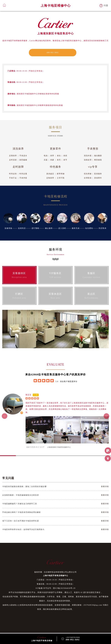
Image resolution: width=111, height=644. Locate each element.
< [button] (5, 416)
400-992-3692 (53, 53)
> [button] (106, 416)
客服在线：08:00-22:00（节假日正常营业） (55, 584)
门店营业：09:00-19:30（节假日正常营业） (55, 580)
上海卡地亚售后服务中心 (71, 41)
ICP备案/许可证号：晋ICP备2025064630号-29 (55, 588)
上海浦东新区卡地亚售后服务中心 (59, 447)
